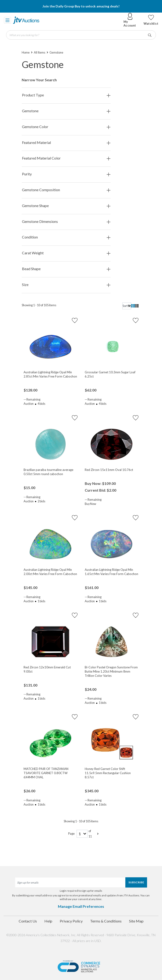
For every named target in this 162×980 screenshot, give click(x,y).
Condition (66, 237)
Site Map (136, 921)
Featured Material (66, 143)
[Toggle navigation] (7, 20)
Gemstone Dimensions (66, 222)
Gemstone (66, 111)
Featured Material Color (66, 158)
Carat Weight (66, 253)
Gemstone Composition (66, 190)
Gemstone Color (66, 127)
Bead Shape (66, 269)
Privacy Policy (71, 921)
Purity (66, 174)
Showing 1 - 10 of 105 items (39, 305)
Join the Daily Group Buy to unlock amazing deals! (81, 6)
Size (66, 285)
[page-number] (82, 834)
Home (26, 52)
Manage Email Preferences (81, 906)
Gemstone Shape (66, 206)
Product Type (66, 95)
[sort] (127, 306)
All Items (40, 52)
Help (48, 921)
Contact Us (28, 921)
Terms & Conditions (106, 921)
